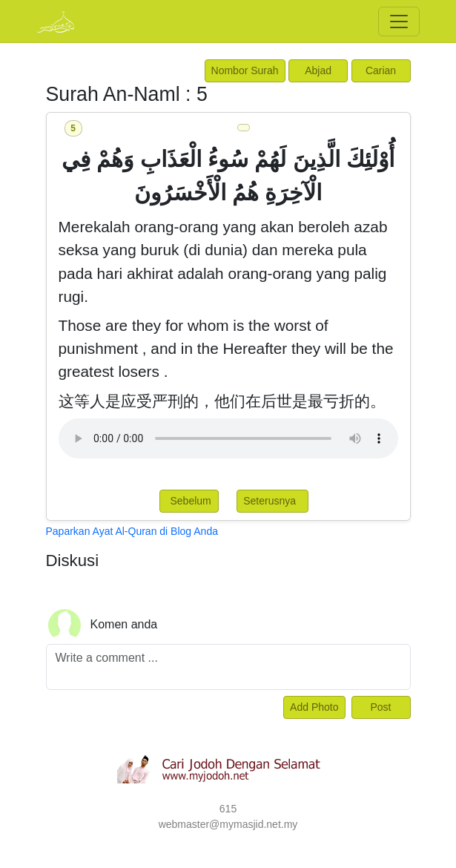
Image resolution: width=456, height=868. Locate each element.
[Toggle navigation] (399, 22)
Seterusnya (272, 501)
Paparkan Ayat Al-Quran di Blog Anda (132, 531)
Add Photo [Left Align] (314, 707)
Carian (381, 70)
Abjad (318, 70)
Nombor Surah (245, 70)
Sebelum (189, 501)
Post (380, 707)
